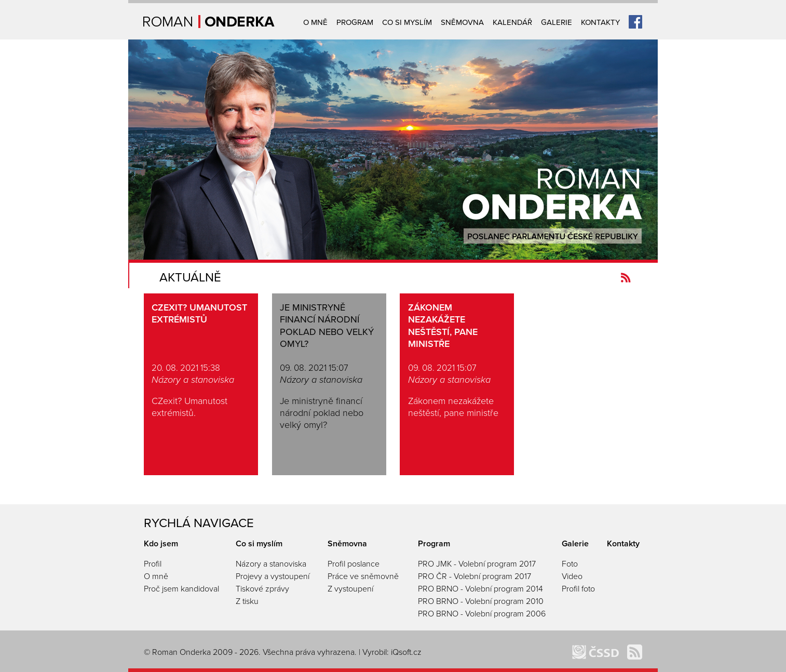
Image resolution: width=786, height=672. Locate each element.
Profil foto (578, 589)
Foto (570, 564)
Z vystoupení (350, 589)
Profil (153, 564)
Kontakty (600, 22)
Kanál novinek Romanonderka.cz (626, 278)
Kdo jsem (161, 544)
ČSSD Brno (595, 652)
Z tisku (247, 601)
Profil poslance (354, 564)
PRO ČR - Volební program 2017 (475, 576)
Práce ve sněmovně (363, 576)
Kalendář (512, 22)
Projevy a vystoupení (273, 576)
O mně (315, 22)
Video (572, 576)
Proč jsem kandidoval (181, 589)
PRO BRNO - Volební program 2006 (482, 614)
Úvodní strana (209, 22)
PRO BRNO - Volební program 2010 (481, 601)
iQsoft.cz (406, 652)
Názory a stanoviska (271, 564)
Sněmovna (462, 22)
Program (355, 22)
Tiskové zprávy (262, 589)
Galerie (557, 22)
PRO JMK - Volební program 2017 (477, 564)
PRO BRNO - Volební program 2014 (480, 589)
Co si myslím (407, 22)
